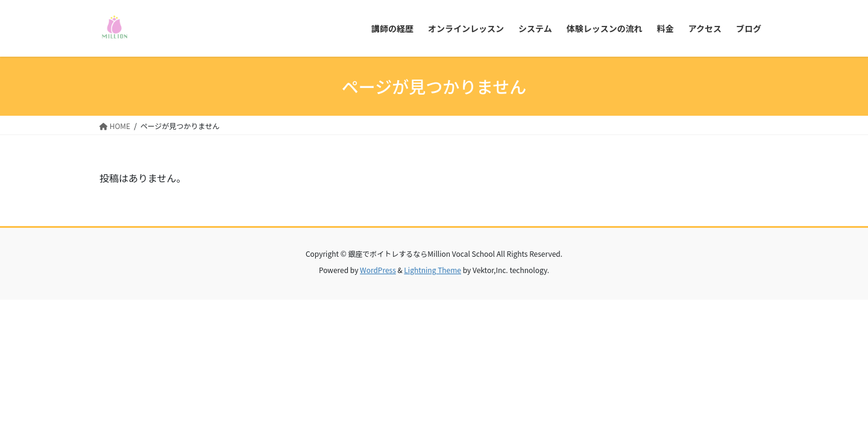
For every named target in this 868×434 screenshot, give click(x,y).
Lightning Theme (432, 270)
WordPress (378, 270)
